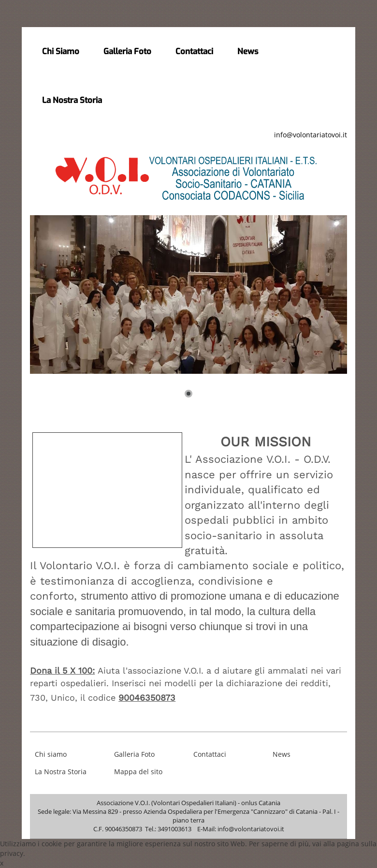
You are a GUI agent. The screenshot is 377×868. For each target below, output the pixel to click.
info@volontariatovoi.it (311, 135)
